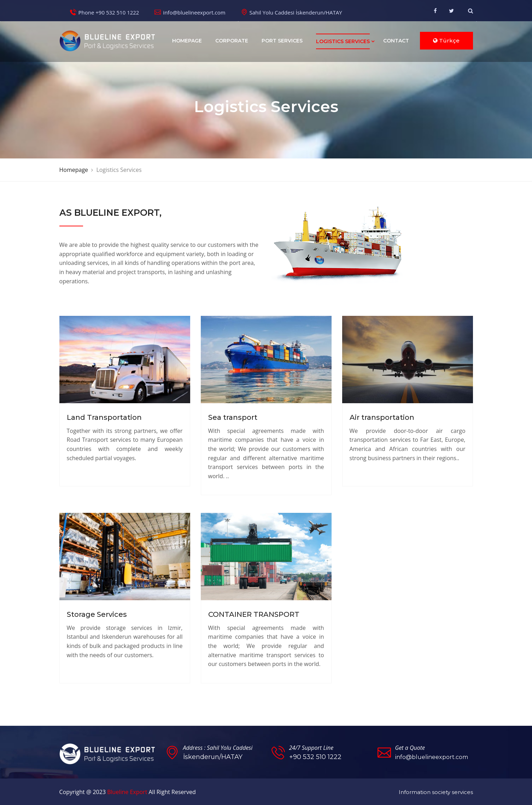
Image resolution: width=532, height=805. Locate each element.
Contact (396, 41)
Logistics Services (343, 41)
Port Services (282, 41)
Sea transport (233, 417)
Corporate (232, 41)
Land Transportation (104, 417)
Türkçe (446, 40)
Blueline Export (127, 791)
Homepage (187, 41)
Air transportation (382, 417)
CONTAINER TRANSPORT (254, 614)
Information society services (436, 791)
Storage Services (97, 614)
